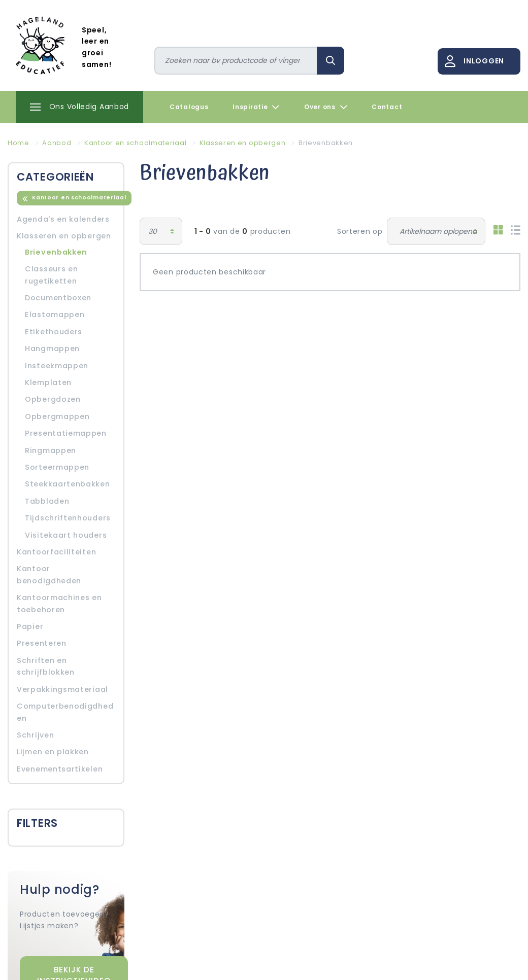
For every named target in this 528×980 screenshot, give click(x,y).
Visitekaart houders (66, 535)
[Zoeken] (236, 61)
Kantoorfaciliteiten (56, 552)
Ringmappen (51, 450)
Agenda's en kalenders (63, 219)
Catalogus (189, 107)
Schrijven (35, 735)
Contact (387, 107)
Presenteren (42, 643)
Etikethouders (54, 332)
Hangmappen (52, 348)
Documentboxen (58, 298)
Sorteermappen (57, 467)
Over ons (326, 107)
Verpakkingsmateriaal (62, 689)
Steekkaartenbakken (68, 484)
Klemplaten (48, 382)
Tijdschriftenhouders (68, 518)
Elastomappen (55, 314)
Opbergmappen (57, 416)
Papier (30, 626)
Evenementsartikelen (60, 769)
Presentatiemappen (66, 433)
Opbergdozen (53, 399)
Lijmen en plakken (53, 752)
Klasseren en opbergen (64, 236)
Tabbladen (47, 501)
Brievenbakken (56, 252)
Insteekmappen (57, 366)
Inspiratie (256, 107)
